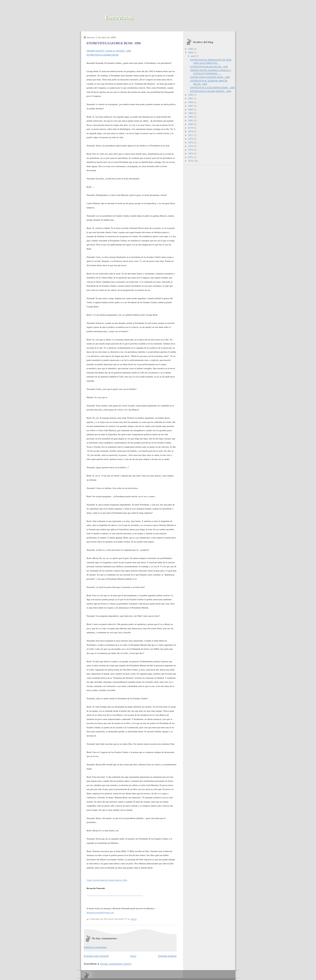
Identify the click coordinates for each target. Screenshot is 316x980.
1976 (191, 139)
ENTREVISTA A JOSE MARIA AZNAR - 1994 (213, 88)
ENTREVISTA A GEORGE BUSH (103, 55)
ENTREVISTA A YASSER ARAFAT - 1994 (211, 91)
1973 (191, 150)
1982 (191, 117)
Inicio (133, 956)
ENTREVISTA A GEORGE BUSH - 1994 (210, 77)
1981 (191, 121)
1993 (191, 95)
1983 (191, 113)
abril (193, 56)
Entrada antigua (167, 956)
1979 (191, 128)
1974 (191, 146)
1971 (191, 157)
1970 (191, 161)
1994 (191, 53)
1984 (191, 109)
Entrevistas (119, 18)
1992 (191, 98)
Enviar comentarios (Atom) (116, 964)
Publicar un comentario (95, 947)
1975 (191, 143)
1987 (191, 106)
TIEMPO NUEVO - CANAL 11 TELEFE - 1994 (109, 51)
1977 (191, 135)
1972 (191, 154)
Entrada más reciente (96, 956)
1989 (191, 102)
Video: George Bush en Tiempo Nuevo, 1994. (107, 880)
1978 (191, 131)
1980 (191, 124)
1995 (191, 49)
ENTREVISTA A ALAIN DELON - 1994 (209, 67)
